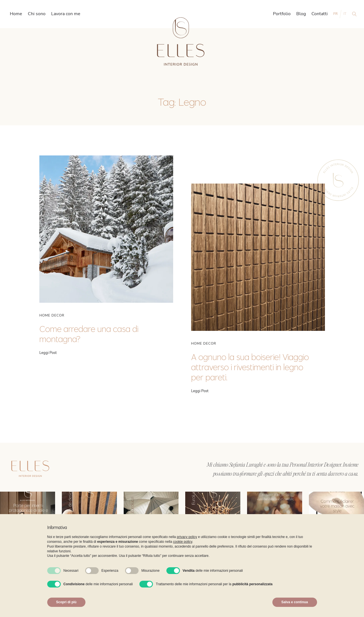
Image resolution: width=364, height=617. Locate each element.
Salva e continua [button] (295, 602)
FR (335, 14)
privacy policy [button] (187, 537)
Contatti (320, 14)
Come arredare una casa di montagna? (89, 334)
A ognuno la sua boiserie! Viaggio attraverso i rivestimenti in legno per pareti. (250, 367)
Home (16, 14)
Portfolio (282, 14)
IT (345, 14)
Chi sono (37, 14)
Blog (301, 14)
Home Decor (52, 315)
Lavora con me (66, 14)
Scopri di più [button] (66, 602)
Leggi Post (48, 353)
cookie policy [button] (183, 542)
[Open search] (354, 14)
